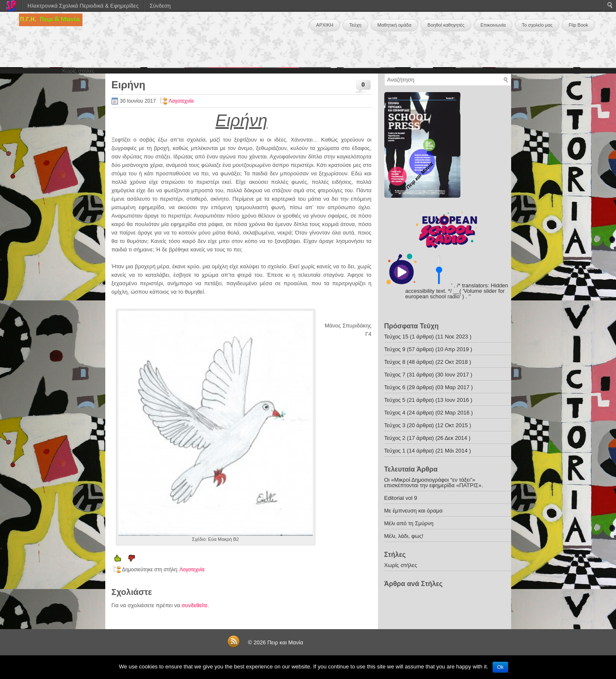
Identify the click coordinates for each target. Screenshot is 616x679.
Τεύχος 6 (395, 387)
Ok (500, 667)
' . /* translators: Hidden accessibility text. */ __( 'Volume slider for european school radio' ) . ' (457, 291)
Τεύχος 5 (395, 400)
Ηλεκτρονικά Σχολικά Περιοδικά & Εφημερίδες (83, 6)
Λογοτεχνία (181, 101)
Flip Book (578, 25)
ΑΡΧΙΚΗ (325, 25)
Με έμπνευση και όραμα (413, 511)
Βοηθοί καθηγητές (446, 25)
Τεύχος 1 (395, 451)
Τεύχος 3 (395, 425)
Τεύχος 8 (395, 362)
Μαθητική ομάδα (395, 25)
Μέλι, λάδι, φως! (404, 536)
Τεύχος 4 (395, 413)
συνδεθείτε (195, 605)
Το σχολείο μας (537, 25)
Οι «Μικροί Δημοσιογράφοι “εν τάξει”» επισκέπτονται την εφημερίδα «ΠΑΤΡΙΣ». (434, 483)
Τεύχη (355, 25)
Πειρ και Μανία (285, 642)
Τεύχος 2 (395, 438)
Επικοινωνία (493, 25)
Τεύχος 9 (395, 349)
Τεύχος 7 (395, 375)
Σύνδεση (160, 6)
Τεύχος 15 (396, 337)
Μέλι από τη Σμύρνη (409, 523)
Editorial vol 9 (401, 498)
